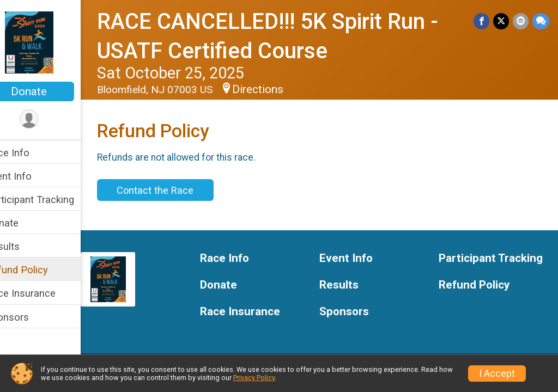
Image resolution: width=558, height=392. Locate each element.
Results (26, 246)
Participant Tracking (53, 200)
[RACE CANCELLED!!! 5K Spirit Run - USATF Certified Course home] (52, 42)
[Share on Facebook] (483, 22)
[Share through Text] (541, 22)
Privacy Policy (254, 378)
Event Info (32, 176)
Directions (281, 89)
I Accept (497, 373)
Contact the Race (178, 190)
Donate (52, 91)
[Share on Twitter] (502, 22)
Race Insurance (44, 293)
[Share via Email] (521, 22)
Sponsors (30, 317)
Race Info (31, 153)
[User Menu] (52, 120)
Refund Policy (40, 270)
